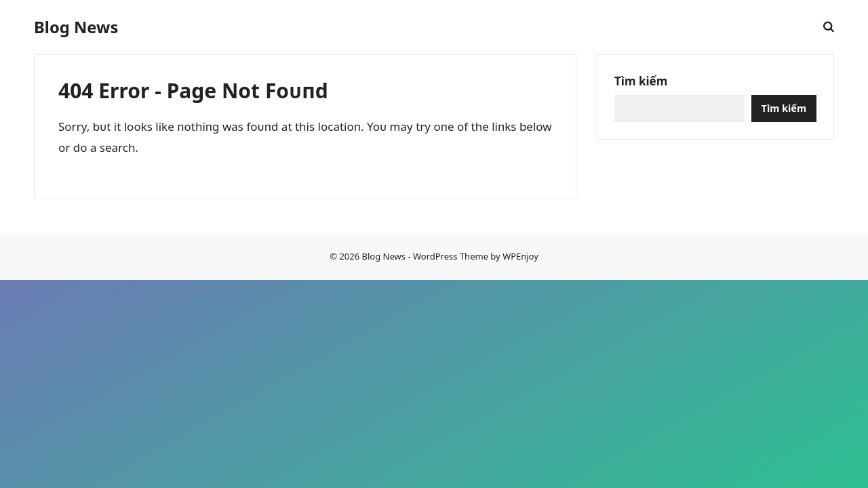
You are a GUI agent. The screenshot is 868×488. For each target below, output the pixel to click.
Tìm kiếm (641, 81)
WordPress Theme (451, 256)
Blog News (76, 27)
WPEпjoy (520, 256)
